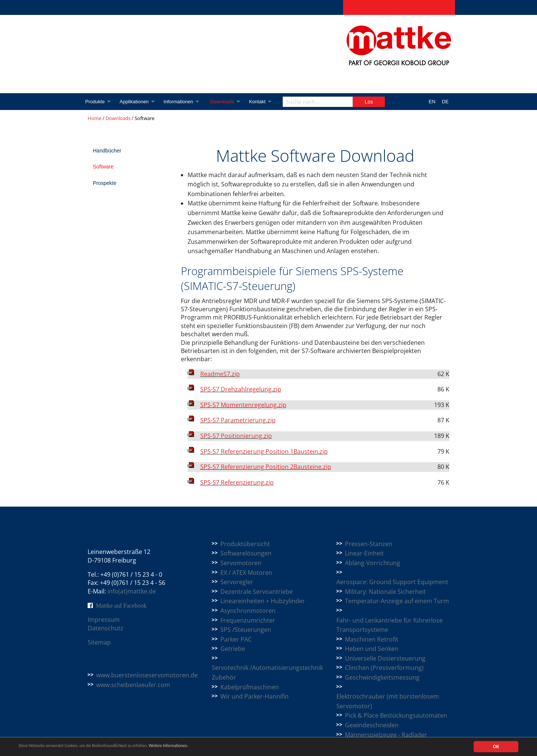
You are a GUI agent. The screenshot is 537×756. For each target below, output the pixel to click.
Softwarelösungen (246, 553)
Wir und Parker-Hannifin (255, 696)
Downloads (226, 102)
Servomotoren (241, 563)
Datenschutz (106, 628)
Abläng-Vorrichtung (373, 563)
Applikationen (135, 102)
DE (445, 102)
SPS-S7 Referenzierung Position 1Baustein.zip (264, 451)
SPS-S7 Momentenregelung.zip (243, 405)
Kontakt (263, 102)
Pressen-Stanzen (369, 544)
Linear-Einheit (364, 553)
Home (95, 118)
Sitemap (99, 642)
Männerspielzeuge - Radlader (386, 735)
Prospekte (105, 183)
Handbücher (107, 151)
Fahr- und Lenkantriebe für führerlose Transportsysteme (390, 625)
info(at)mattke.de (132, 591)
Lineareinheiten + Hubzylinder (263, 601)
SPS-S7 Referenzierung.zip (237, 482)
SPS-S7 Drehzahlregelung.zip (241, 389)
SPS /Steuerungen (246, 630)
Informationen (181, 102)
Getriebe (233, 649)
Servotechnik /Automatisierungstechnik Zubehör (267, 672)
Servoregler (237, 582)
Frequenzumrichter (248, 620)
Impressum (104, 620)
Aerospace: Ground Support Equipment (392, 582)
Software (103, 167)
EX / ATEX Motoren (246, 573)
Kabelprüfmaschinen (250, 687)
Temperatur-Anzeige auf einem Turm (397, 601)
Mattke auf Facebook (121, 605)
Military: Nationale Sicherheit (385, 592)
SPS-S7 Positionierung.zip (236, 436)
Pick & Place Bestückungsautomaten (396, 715)
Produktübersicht (245, 544)
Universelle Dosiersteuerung (385, 658)
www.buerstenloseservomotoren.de (147, 675)
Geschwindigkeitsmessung (382, 677)
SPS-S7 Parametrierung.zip (238, 420)
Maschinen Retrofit (372, 639)
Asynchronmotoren (248, 611)
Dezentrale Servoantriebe (257, 592)
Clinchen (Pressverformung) (384, 668)
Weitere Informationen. (202, 747)
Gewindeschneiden (372, 725)
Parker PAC (236, 639)
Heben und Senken (372, 649)
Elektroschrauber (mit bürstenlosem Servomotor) (388, 701)
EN (432, 102)
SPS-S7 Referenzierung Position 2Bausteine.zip (266, 467)
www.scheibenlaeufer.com (133, 685)
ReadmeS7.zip (220, 374)
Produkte (95, 102)
